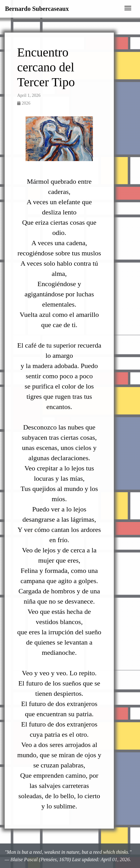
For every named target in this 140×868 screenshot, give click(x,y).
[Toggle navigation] (128, 9)
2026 (24, 103)
